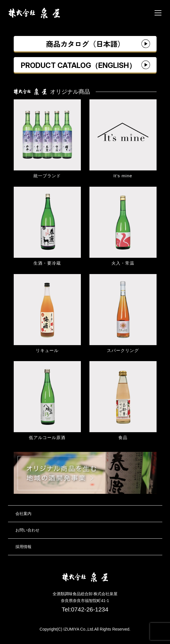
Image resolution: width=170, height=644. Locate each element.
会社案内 (23, 514)
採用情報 (23, 547)
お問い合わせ (27, 530)
